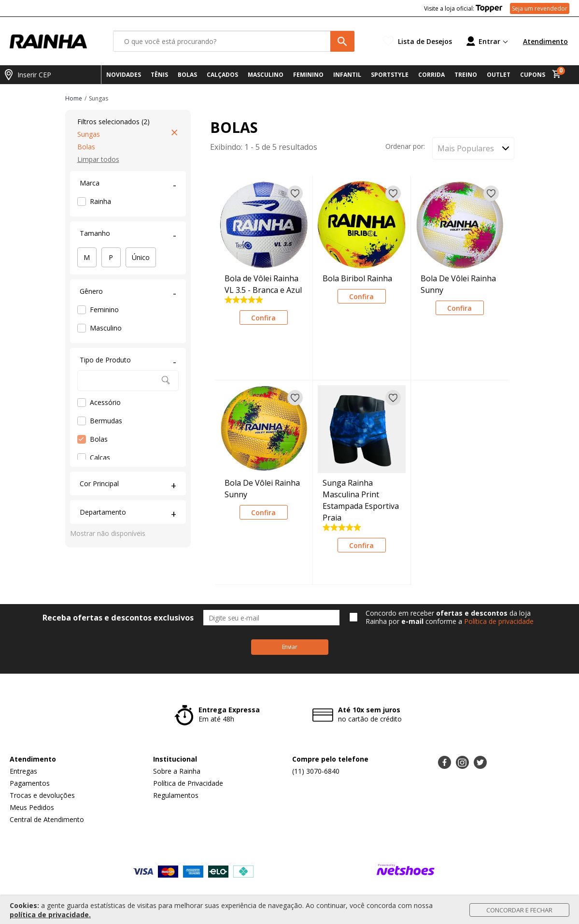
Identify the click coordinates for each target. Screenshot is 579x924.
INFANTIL (347, 75)
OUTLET (499, 75)
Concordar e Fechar (519, 910)
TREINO (466, 75)
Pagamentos (30, 783)
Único (141, 257)
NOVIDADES (124, 75)
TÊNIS (159, 75)
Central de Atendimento (47, 819)
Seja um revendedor (540, 8)
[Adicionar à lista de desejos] (295, 193)
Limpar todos (98, 159)
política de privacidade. (50, 915)
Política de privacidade (499, 621)
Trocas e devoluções (42, 795)
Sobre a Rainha (177, 771)
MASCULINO (266, 75)
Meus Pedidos (32, 807)
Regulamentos (176, 795)
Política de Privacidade (188, 783)
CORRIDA (431, 75)
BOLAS (187, 75)
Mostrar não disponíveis (108, 533)
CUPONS (533, 75)
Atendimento (545, 41)
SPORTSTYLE (390, 75)
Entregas (23, 771)
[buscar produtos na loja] (342, 41)
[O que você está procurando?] (234, 41)
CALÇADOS (222, 75)
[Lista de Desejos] (417, 41)
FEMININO (308, 75)
